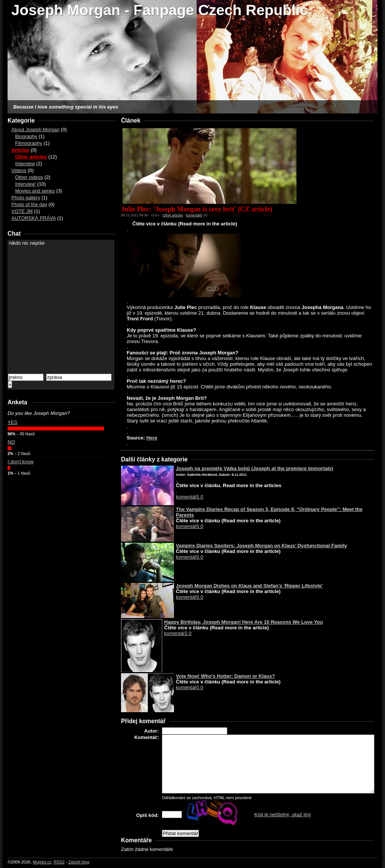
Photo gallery (26, 198)
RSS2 (59, 862)
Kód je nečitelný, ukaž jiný (283, 814)
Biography (26, 136)
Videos (19, 170)
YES (12, 422)
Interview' (26, 184)
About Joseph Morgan (35, 130)
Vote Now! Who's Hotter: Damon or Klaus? (225, 676)
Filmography (29, 143)
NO (11, 442)
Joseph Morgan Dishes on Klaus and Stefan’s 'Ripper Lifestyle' (249, 586)
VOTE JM (22, 211)
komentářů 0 (189, 497)
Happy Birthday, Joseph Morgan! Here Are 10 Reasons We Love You (244, 622)
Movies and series (35, 191)
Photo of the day (29, 204)
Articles (20, 150)
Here (152, 438)
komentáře (194, 215)
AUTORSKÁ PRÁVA (33, 218)
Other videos (29, 177)
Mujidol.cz (42, 862)
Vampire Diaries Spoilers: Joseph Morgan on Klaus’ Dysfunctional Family (261, 546)
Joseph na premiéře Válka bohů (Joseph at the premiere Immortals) (255, 468)
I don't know (21, 462)
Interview (25, 164)
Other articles (31, 157)
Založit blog (79, 862)
